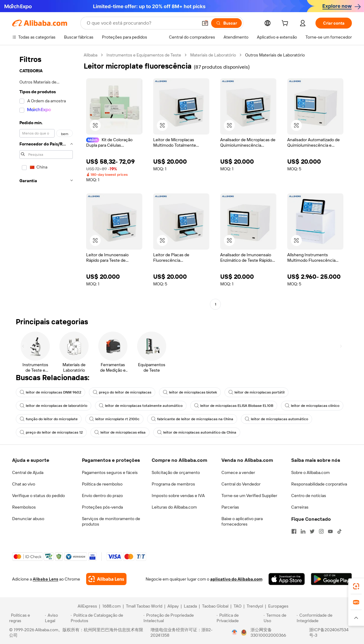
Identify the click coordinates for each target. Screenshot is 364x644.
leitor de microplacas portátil (256, 392)
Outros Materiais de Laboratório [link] (275, 55)
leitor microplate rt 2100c (114, 419)
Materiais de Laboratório (213, 55)
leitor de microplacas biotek (190, 392)
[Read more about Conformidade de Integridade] (326, 618)
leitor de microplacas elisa (120, 432)
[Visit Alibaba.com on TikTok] (339, 531)
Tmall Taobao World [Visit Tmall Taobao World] (144, 606)
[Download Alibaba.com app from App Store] (287, 579)
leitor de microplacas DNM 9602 (51, 392)
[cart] (286, 24)
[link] (356, 586)
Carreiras (300, 507)
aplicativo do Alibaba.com (236, 579)
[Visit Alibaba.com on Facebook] (294, 531)
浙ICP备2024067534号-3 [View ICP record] (329, 632)
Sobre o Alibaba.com (310, 472)
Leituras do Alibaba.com (174, 507)
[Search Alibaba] (142, 23)
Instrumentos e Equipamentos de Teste (144, 55)
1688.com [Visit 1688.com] (111, 606)
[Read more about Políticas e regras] (26, 618)
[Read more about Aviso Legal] (57, 618)
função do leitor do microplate (49, 419)
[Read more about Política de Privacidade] (239, 618)
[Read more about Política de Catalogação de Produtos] (106, 618)
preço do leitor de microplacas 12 (51, 432)
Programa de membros (173, 484)
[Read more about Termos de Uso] (279, 618)
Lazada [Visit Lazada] (190, 606)
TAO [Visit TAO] (238, 606)
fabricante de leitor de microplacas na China (192, 419)
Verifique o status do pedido (39, 496)
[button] (205, 23)
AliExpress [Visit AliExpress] (87, 606)
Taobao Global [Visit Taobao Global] (215, 606)
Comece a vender (238, 472)
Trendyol (255, 606)
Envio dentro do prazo (102, 496)
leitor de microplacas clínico (312, 406)
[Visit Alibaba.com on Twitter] (312, 531)
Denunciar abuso (28, 519)
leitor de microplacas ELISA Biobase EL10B (234, 406)
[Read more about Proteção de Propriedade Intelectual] (179, 618)
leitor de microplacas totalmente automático (141, 406)
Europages (278, 606)
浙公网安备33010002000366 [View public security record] (268, 632)
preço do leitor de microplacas (122, 392)
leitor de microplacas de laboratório (54, 406)
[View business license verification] (234, 632)
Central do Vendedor (241, 484)
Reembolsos (24, 507)
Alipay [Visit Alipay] (173, 606)
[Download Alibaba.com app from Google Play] (331, 579)
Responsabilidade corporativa (319, 484)
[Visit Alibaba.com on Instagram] (321, 531)
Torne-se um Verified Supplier (249, 496)
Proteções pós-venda (102, 507)
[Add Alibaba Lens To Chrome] (106, 579)
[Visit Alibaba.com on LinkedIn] (303, 531)
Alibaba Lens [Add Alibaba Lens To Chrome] (45, 579)
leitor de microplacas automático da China (197, 432)
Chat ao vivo (24, 484)
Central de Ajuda (28, 472)
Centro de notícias (309, 496)
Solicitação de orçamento (176, 472)
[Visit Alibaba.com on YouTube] (330, 531)
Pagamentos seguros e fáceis (110, 472)
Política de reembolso (102, 484)
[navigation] (46, 180)
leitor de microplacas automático (276, 419)
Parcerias (230, 507)
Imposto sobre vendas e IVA (178, 496)
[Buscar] (226, 23)
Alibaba (91, 55)
